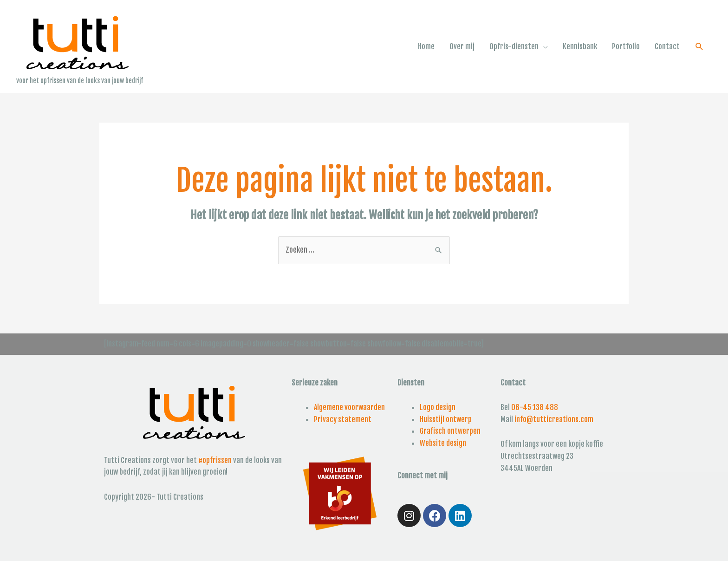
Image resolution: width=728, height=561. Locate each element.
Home (426, 46)
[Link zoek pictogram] (699, 47)
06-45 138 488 (535, 407)
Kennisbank (580, 46)
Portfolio (626, 46)
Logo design (438, 407)
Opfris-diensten (514, 46)
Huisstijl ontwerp (446, 419)
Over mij (462, 46)
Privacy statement (343, 419)
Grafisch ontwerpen (450, 431)
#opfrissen (215, 460)
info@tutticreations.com (554, 419)
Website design (443, 443)
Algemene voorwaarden (349, 407)
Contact (667, 46)
